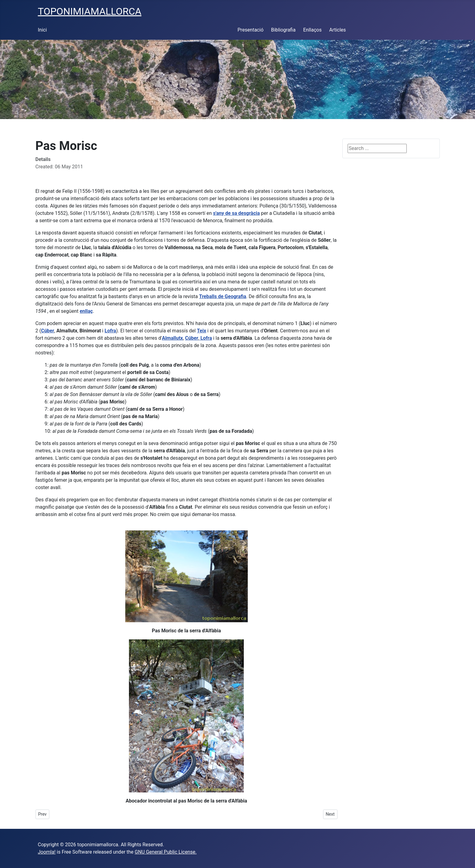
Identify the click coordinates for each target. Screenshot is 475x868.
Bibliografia (283, 30)
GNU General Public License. (166, 852)
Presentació (251, 30)
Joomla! (47, 852)
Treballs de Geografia (223, 296)
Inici (42, 30)
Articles (337, 30)
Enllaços (312, 30)
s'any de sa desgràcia (237, 213)
